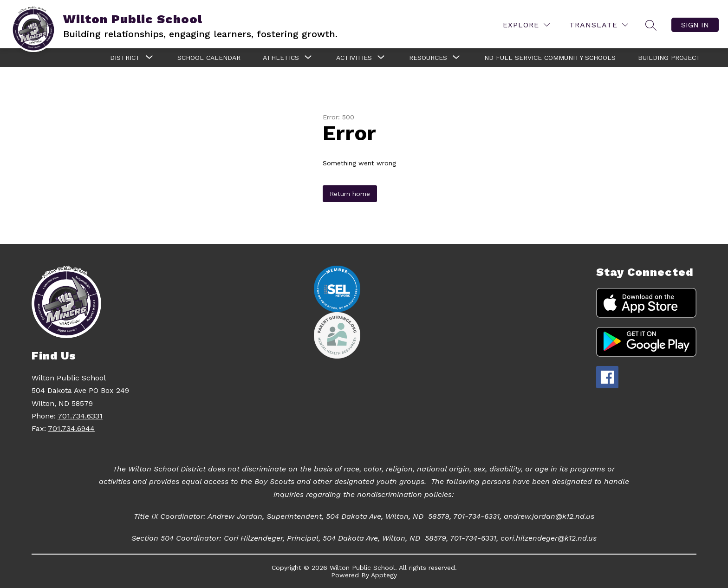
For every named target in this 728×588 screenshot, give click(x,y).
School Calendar (209, 58)
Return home (350, 194)
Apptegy (384, 575)
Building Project (669, 58)
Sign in (695, 25)
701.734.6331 (80, 416)
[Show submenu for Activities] (354, 58)
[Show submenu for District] (125, 58)
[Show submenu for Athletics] (281, 58)
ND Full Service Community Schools (550, 58)
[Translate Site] (599, 25)
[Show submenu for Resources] (428, 58)
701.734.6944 (71, 428)
